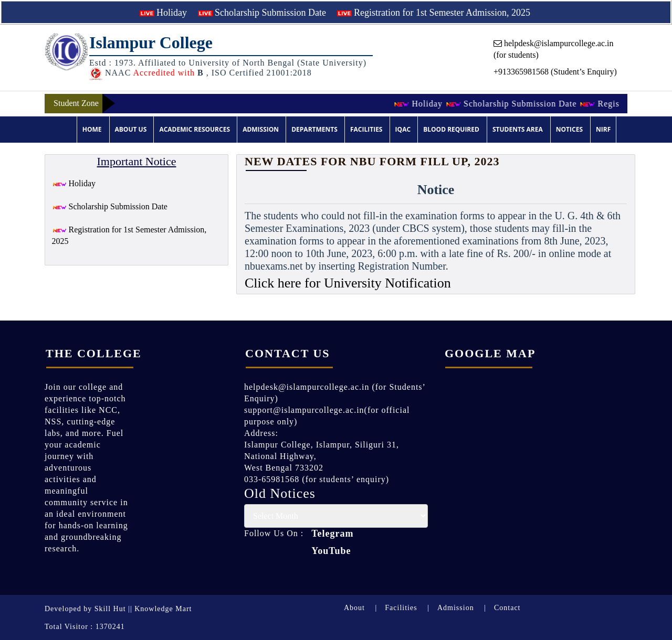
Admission (261, 129)
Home (92, 129)
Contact (507, 608)
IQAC (403, 129)
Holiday (164, 13)
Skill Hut (110, 609)
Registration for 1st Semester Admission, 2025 (434, 13)
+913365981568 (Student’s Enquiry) (555, 72)
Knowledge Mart (163, 609)
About (354, 608)
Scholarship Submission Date (262, 13)
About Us (131, 129)
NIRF (603, 129)
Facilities (366, 129)
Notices (569, 129)
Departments (314, 129)
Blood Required (451, 129)
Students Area (518, 129)
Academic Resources (195, 129)
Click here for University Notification (348, 283)
